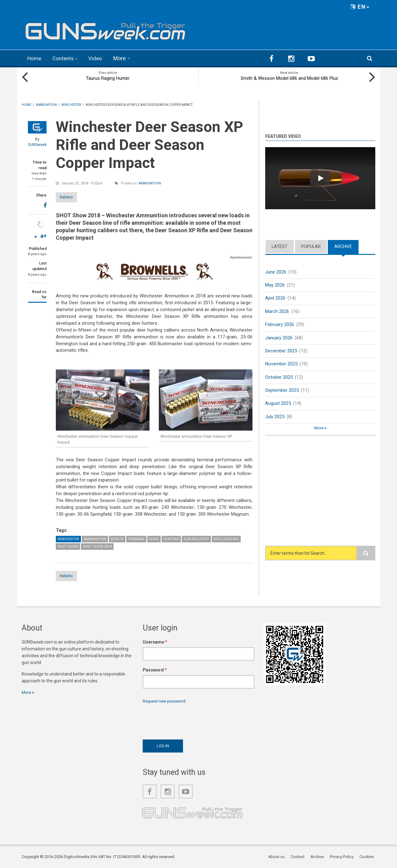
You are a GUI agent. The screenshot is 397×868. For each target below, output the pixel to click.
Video (98, 58)
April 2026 (275, 298)
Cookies (368, 857)
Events (117, 538)
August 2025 (278, 405)
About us (279, 857)
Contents (65, 58)
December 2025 (281, 351)
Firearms (136, 538)
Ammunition (150, 183)
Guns (154, 538)
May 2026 (275, 285)
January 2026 (279, 338)
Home (35, 58)
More (123, 58)
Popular (311, 246)
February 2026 (280, 324)
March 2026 (277, 311)
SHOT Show (68, 546)
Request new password (166, 701)
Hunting (171, 538)
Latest (280, 246)
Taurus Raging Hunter (108, 78)
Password (155, 670)
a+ (43, 235)
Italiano (72, 196)
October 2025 (279, 378)
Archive (343, 246)
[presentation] (190, 720)
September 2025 (282, 391)
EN (360, 7)
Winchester (68, 538)
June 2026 (276, 271)
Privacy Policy (343, 857)
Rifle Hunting (226, 538)
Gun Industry (196, 538)
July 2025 (275, 418)
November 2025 (281, 364)
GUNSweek (37, 144)
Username (155, 642)
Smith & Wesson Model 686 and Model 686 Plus (289, 78)
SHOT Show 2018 (97, 546)
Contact (299, 857)
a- (36, 236)
